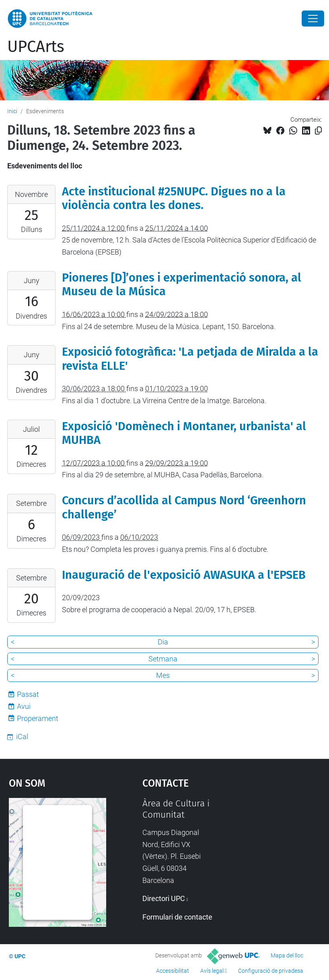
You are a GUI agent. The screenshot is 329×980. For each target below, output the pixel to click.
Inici (12, 111)
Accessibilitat (173, 971)
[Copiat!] (318, 131)
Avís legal (212, 971)
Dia (163, 642)
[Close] (313, 19)
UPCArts (36, 47)
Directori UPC (164, 898)
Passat (28, 694)
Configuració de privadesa (271, 971)
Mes (163, 675)
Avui (24, 706)
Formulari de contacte (177, 917)
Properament (38, 718)
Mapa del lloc (287, 955)
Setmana (163, 659)
